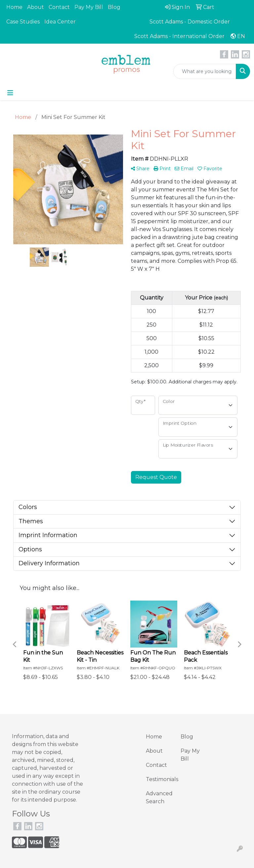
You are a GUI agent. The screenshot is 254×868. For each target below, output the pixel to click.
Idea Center (60, 22)
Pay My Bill (89, 7)
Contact (59, 7)
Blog (114, 7)
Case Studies (23, 22)
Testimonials (159, 779)
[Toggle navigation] (10, 93)
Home (14, 7)
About (36, 7)
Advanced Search (159, 797)
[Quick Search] (205, 71)
